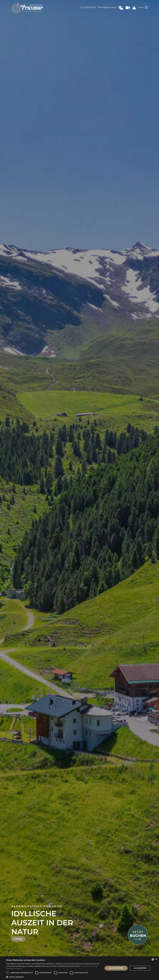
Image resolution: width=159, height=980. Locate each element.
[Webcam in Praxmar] (128, 8)
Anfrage (18, 939)
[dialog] (79, 968)
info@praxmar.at (107, 7)
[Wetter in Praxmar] (121, 8)
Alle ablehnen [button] (140, 968)
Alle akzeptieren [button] (116, 968)
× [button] (156, 959)
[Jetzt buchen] (138, 934)
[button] (53, 977)
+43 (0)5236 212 (88, 7)
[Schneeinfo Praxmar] (134, 8)
